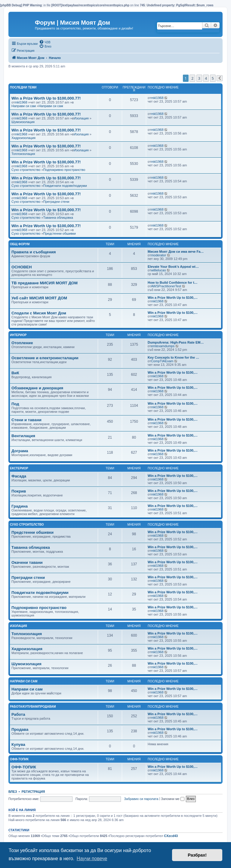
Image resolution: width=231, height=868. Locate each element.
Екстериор (19, 468)
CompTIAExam (162, 361)
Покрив (19, 491)
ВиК (15, 373)
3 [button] (199, 78)
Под (15, 404)
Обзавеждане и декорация (37, 388)
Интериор (18, 335)
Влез (13, 792)
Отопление (22, 343)
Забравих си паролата (141, 799)
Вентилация (23, 436)
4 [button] (206, 78)
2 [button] (192, 78)
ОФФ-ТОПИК (24, 767)
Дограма (20, 451)
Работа (18, 714)
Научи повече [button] (92, 859)
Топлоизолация (23, 154)
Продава (20, 729)
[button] (220, 78)
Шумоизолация (23, 122)
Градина (20, 506)
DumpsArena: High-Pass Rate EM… (176, 342)
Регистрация (33, 792)
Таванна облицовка (58, 218)
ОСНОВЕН (22, 267)
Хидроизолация (23, 138)
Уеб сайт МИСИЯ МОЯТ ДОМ (39, 298)
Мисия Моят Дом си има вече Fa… (176, 252)
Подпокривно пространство (64, 170)
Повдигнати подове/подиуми (65, 186)
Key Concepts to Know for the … (173, 357)
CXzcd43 (171, 836)
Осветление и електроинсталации (45, 358)
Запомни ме (172, 799)
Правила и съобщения (34, 252)
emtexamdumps (163, 346)
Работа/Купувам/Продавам (33, 707)
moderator (159, 255)
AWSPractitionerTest (166, 286)
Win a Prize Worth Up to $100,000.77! (46, 98)
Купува (18, 744)
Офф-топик (19, 759)
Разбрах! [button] (197, 855)
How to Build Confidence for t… (173, 283)
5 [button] (213, 78)
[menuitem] (45, 42)
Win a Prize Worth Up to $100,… (173, 298)
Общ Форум (20, 244)
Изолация (81, 118)
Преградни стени (56, 202)
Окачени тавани (27, 562)
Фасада (19, 476)
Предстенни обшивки (60, 233)
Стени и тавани (26, 420)
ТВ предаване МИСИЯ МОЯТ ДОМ (45, 283)
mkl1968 (21, 102)
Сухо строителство (26, 170)
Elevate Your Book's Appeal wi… (173, 267)
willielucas (159, 270)
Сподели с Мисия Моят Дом (39, 313)
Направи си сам (24, 106)
